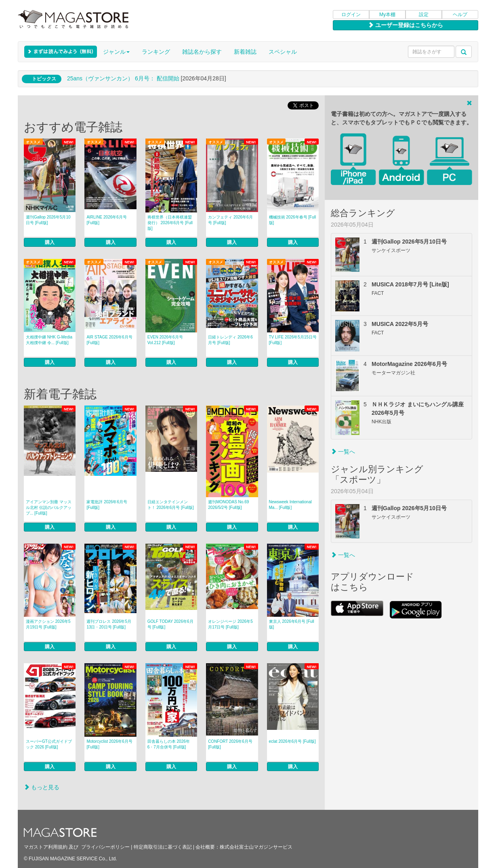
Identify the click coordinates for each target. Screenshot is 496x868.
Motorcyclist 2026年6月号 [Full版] (109, 744)
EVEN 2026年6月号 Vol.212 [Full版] (165, 340)
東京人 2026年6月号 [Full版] (292, 624)
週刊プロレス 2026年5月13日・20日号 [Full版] (109, 624)
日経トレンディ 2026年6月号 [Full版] (230, 340)
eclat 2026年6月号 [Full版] (292, 741)
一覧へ (343, 452)
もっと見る (42, 787)
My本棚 (387, 15)
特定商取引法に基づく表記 (163, 847)
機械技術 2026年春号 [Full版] (293, 220)
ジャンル (116, 52)
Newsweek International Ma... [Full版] (290, 505)
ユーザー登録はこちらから (406, 25)
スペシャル (283, 52)
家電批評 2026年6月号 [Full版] (107, 505)
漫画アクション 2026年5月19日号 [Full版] (48, 624)
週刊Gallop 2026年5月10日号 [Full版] (48, 220)
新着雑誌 (245, 52)
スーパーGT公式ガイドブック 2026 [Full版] (49, 744)
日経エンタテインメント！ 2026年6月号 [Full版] (171, 505)
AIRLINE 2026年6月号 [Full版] (107, 220)
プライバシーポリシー (105, 847)
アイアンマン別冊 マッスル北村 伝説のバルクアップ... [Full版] (49, 508)
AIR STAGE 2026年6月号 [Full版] (109, 340)
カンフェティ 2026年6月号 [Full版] (230, 220)
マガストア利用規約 (46, 847)
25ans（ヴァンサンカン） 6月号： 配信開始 (123, 78)
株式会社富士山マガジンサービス (256, 847)
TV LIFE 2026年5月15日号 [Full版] (293, 340)
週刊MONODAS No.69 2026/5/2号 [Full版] (228, 505)
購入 (50, 242)
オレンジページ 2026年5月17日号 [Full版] (230, 624)
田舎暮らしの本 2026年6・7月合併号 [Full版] (169, 744)
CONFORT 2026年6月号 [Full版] (230, 744)
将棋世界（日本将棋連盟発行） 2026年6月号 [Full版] (170, 223)
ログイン (351, 15)
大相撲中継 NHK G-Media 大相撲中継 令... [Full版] (49, 340)
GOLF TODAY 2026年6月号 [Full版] (170, 624)
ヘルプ (460, 15)
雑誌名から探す (202, 52)
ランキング (156, 52)
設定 (424, 15)
